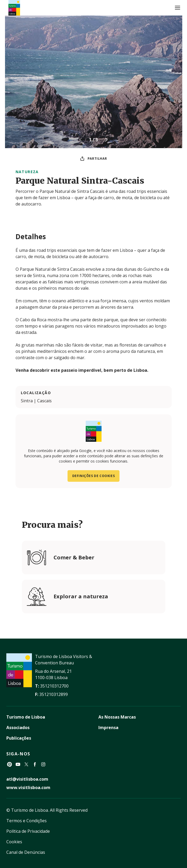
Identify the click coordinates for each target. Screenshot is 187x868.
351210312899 (54, 694)
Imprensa (108, 727)
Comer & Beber (74, 557)
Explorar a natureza (81, 596)
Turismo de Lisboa (26, 717)
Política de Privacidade (28, 831)
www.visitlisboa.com (28, 787)
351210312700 (54, 686)
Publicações (19, 738)
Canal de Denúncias (26, 852)
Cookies (14, 842)
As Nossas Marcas (117, 717)
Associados (18, 727)
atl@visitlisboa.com (27, 779)
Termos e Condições (27, 821)
